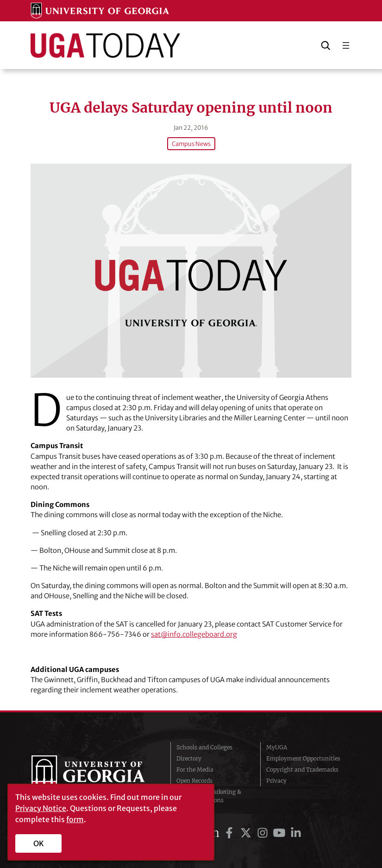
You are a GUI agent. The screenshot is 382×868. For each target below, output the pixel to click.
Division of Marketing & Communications (209, 796)
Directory (189, 758)
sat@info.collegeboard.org (194, 634)
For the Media (195, 770)
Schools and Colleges (204, 747)
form (75, 819)
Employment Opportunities (303, 758)
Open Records (194, 781)
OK (39, 843)
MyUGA (277, 747)
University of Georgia (94, 774)
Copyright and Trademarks (302, 770)
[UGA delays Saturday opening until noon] (191, 271)
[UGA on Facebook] (231, 833)
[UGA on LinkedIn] (296, 833)
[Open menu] (346, 45)
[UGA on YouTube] (281, 833)
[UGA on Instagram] (264, 833)
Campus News (191, 144)
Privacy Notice (41, 808)
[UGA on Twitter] (247, 833)
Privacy (276, 781)
